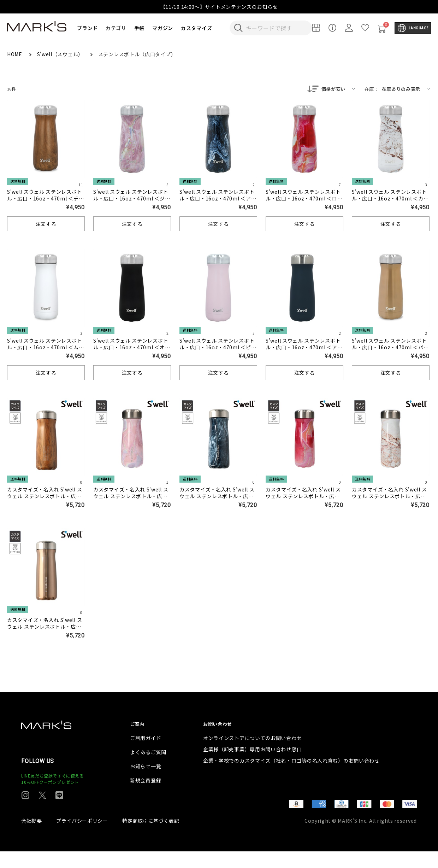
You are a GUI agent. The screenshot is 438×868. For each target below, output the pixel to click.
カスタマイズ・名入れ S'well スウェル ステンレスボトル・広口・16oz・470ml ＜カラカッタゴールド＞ (390, 500)
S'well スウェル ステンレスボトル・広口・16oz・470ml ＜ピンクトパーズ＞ (218, 348)
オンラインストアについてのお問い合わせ (252, 755)
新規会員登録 (146, 797)
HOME (15, 54)
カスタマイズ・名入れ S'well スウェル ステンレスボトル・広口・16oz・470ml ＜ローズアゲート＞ (304, 500)
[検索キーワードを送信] (238, 28)
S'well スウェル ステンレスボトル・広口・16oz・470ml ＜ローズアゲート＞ (304, 199)
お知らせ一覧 (146, 783)
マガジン (163, 28)
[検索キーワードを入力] (276, 28)
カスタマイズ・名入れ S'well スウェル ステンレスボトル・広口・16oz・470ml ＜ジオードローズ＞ (132, 500)
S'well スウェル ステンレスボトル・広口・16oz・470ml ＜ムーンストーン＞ (45, 348)
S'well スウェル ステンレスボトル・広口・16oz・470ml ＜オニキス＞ (132, 348)
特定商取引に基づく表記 (151, 837)
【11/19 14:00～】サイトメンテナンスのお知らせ (219, 7)
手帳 (139, 28)
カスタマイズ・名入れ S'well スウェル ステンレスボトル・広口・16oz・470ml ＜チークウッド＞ (45, 500)
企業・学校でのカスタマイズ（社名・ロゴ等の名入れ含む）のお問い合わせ (291, 777)
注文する (46, 225)
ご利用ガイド (146, 755)
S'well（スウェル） (61, 54)
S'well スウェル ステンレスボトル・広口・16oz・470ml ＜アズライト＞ (304, 348)
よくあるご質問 (148, 769)
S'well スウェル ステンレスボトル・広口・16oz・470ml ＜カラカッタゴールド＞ (390, 199)
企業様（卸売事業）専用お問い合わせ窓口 (252, 766)
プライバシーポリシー (82, 837)
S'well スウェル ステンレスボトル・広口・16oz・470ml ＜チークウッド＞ (45, 199)
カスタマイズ (196, 28)
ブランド (87, 28)
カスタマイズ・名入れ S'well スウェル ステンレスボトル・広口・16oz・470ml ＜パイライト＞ (45, 631)
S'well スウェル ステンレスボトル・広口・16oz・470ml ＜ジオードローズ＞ (132, 199)
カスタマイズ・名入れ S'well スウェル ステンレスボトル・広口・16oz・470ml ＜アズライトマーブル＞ (218, 500)
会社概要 (32, 837)
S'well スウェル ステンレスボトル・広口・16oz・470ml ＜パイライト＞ (390, 348)
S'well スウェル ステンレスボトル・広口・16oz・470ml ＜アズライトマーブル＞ (218, 199)
